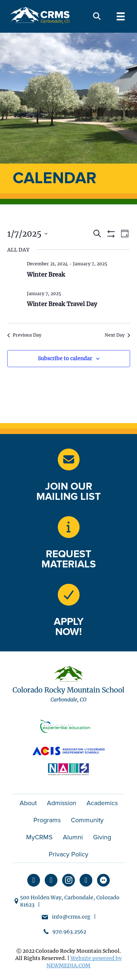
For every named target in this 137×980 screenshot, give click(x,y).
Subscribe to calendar (65, 359)
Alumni (73, 837)
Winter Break (46, 274)
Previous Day (24, 335)
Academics (102, 803)
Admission (62, 803)
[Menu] (121, 16)
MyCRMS (39, 837)
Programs (47, 820)
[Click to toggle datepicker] (27, 234)
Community (87, 820)
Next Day (117, 335)
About (28, 803)
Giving (102, 837)
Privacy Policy (68, 854)
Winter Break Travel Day (62, 304)
